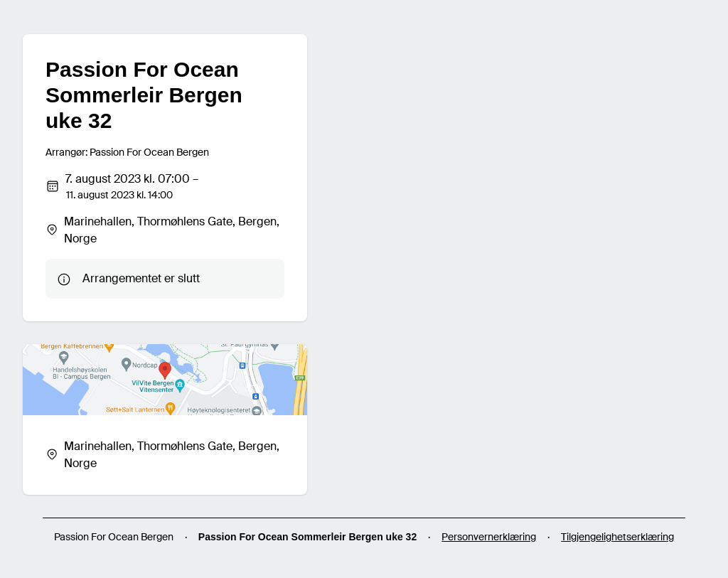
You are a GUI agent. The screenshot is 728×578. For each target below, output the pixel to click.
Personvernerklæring (489, 537)
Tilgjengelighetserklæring (617, 537)
